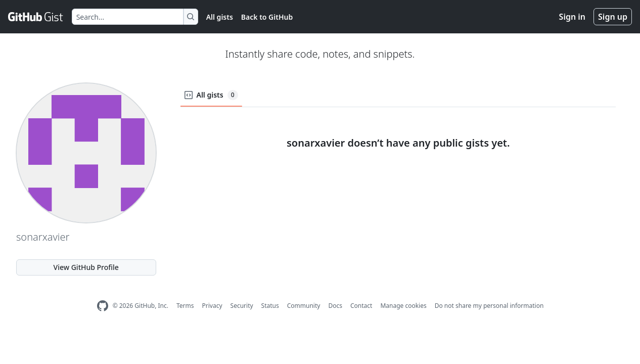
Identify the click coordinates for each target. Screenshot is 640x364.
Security (242, 306)
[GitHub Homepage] (103, 306)
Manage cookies (403, 306)
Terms (185, 306)
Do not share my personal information (489, 306)
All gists (220, 17)
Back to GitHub (267, 17)
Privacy (212, 306)
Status (270, 306)
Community (304, 306)
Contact (361, 306)
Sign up (613, 17)
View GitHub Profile (86, 267)
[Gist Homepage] (36, 17)
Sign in (572, 17)
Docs (335, 306)
